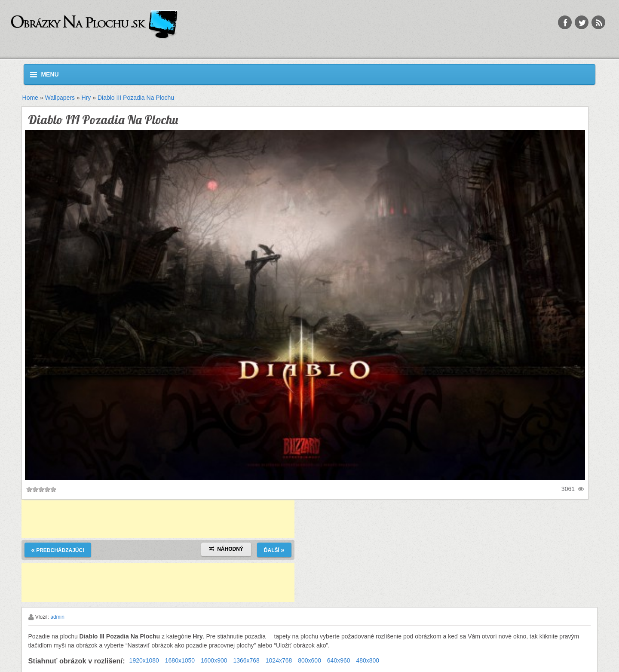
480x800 (368, 660)
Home (30, 98)
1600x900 (214, 660)
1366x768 (246, 660)
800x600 (309, 660)
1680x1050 (180, 660)
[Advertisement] (158, 519)
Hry (86, 98)
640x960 (339, 660)
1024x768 (279, 660)
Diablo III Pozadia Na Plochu (136, 98)
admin (57, 617)
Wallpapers (60, 98)
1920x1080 (144, 660)
